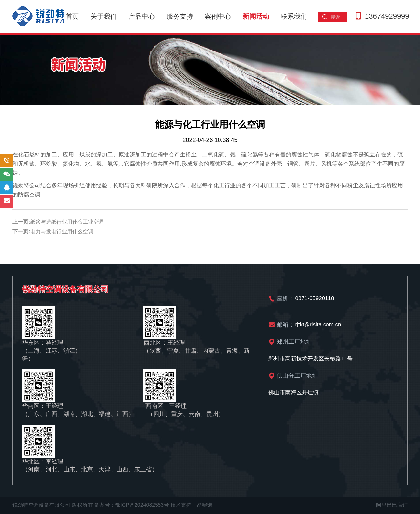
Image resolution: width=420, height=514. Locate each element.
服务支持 (180, 16)
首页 (72, 16)
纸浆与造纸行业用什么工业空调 (67, 222)
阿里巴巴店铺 (392, 505)
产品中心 (142, 16)
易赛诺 (204, 505)
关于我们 (104, 16)
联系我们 (294, 16)
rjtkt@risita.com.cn (318, 325)
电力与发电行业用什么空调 (62, 231)
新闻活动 (256, 16)
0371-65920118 (315, 298)
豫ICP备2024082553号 (142, 505)
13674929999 (387, 16)
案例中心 (218, 16)
